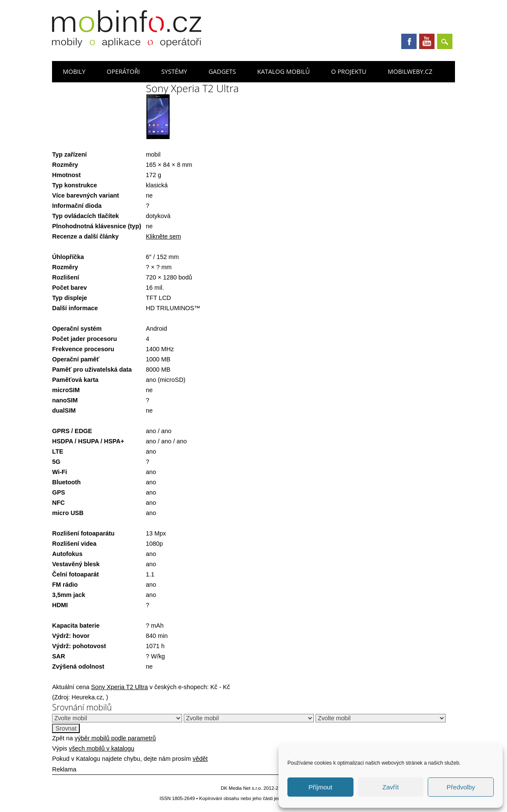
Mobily (74, 71)
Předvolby (461, 787)
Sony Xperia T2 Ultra (119, 687)
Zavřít (391, 787)
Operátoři (123, 71)
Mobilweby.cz (410, 71)
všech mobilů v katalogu (101, 748)
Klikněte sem (163, 236)
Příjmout (320, 787)
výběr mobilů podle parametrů (115, 738)
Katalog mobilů (283, 71)
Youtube (427, 41)
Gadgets (222, 71)
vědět (200, 759)
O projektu (349, 71)
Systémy (174, 71)
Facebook (409, 41)
